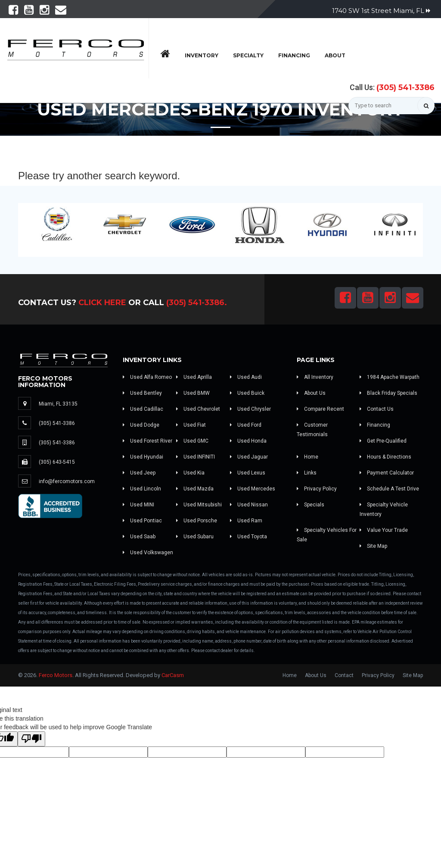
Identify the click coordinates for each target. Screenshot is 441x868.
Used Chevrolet (198, 409)
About (335, 55)
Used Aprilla (194, 377)
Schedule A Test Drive (389, 489)
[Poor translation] (31, 739)
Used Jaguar (249, 457)
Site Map (373, 546)
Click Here (102, 303)
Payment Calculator (387, 473)
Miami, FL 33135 (58, 404)
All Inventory (315, 377)
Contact (344, 675)
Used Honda (248, 441)
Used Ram (246, 521)
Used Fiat (191, 425)
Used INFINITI (196, 457)
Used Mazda (195, 489)
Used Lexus (248, 473)
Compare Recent (320, 409)
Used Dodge (141, 425)
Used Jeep (139, 473)
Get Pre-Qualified (383, 441)
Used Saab (139, 537)
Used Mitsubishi (199, 505)
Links (307, 473)
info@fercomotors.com (67, 481)
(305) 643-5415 (57, 462)
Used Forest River (148, 441)
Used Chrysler (250, 409)
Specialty (248, 55)
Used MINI (138, 505)
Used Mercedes (253, 489)
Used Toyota (248, 537)
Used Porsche (197, 521)
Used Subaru (195, 537)
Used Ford (246, 425)
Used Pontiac (142, 521)
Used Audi (246, 377)
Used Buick (247, 393)
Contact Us (377, 409)
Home (307, 457)
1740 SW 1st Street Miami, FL (381, 11)
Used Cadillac (143, 409)
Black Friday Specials (388, 393)
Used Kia (190, 473)
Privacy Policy (317, 489)
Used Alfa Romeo (147, 377)
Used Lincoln (142, 489)
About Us (311, 393)
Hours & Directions (385, 457)
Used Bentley (142, 393)
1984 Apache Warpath (390, 377)
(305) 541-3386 (405, 87)
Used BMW (193, 393)
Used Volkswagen (148, 553)
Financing (294, 55)
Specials (311, 505)
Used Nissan (249, 505)
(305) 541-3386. (197, 303)
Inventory (202, 55)
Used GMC (192, 441)
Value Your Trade (384, 530)
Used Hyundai (143, 457)
